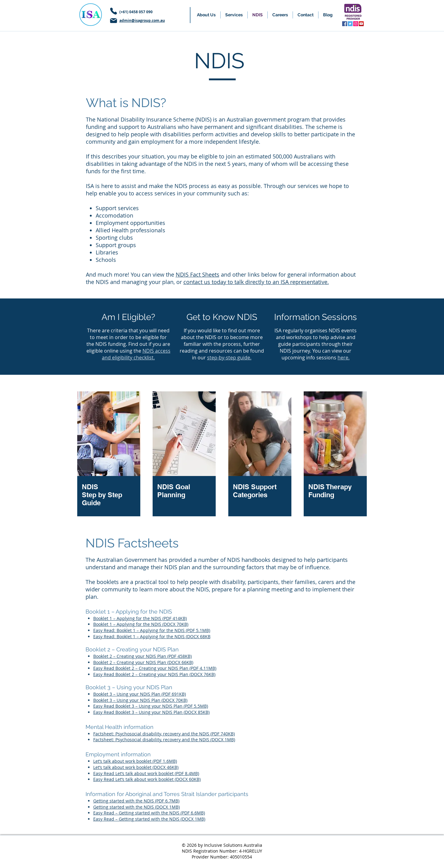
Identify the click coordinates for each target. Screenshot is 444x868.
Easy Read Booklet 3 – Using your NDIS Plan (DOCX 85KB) (151, 712)
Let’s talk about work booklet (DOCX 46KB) (136, 767)
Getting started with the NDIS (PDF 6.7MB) (136, 801)
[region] (109, 454)
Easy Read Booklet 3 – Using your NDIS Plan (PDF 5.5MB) (151, 706)
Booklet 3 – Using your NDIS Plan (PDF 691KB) (140, 694)
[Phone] (114, 11)
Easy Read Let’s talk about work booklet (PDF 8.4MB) (146, 773)
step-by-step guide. (229, 358)
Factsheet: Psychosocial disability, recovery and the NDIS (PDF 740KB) (164, 734)
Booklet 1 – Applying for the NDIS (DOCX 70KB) (141, 624)
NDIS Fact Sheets (198, 274)
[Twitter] (350, 24)
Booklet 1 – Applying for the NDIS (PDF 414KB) (140, 618)
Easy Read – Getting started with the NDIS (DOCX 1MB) (149, 819)
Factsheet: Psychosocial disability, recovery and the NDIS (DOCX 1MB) (164, 740)
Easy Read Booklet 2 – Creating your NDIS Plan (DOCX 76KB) (154, 674)
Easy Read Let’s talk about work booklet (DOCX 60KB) (147, 779)
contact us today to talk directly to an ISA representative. (256, 282)
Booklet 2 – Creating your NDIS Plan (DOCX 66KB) (143, 662)
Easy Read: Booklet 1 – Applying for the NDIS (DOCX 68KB (152, 636)
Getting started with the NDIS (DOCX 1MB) (136, 807)
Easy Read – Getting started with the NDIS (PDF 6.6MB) (149, 813)
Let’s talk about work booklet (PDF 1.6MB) (135, 761)
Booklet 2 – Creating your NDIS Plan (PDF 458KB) (142, 656)
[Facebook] (345, 24)
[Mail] (114, 21)
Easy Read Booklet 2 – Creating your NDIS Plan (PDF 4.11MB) (155, 668)
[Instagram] (356, 24)
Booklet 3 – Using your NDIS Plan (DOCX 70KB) (140, 700)
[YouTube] (361, 24)
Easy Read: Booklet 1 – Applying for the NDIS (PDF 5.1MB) (152, 630)
